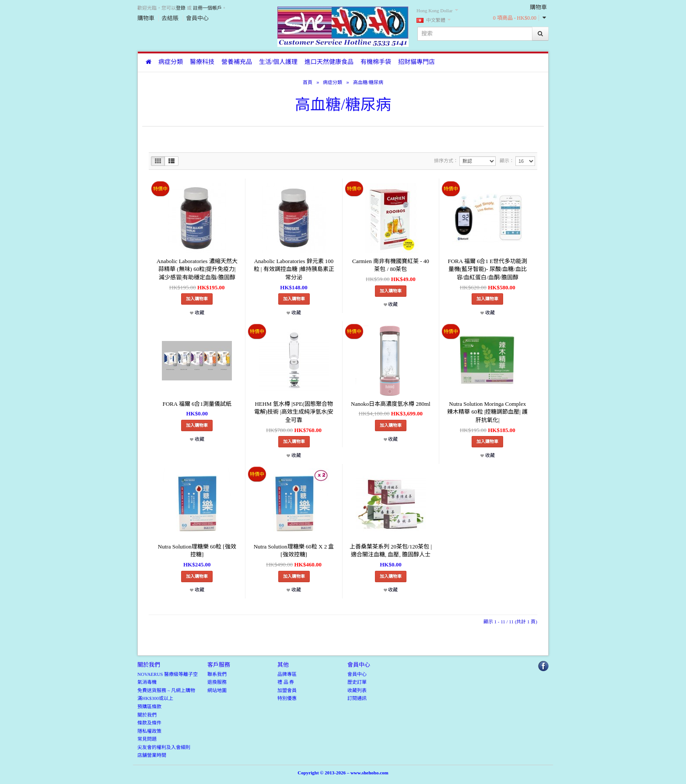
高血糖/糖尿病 (368, 82)
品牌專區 (287, 674)
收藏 (197, 313)
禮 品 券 (286, 682)
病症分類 (171, 62)
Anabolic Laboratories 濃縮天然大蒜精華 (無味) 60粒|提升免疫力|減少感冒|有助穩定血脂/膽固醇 (197, 269)
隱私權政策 (149, 731)
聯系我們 (217, 674)
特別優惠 (287, 698)
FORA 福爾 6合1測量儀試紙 (197, 404)
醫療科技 (202, 62)
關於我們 (147, 715)
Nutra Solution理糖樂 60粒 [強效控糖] (197, 551)
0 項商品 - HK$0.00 (515, 18)
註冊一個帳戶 (207, 8)
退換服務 (217, 682)
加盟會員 (287, 690)
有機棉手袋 (376, 62)
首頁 (308, 82)
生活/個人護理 (278, 62)
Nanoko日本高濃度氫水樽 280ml (391, 404)
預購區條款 (149, 707)
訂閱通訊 (357, 698)
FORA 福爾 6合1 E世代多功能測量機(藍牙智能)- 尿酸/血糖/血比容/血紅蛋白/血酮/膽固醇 (487, 269)
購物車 (146, 18)
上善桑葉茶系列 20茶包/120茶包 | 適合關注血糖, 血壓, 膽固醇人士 (391, 551)
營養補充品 (237, 62)
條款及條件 (149, 723)
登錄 (181, 8)
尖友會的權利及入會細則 (164, 747)
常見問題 (147, 739)
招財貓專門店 (416, 62)
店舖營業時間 (152, 755)
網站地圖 (217, 690)
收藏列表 (357, 690)
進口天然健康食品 (329, 62)
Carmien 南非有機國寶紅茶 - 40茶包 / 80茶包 (391, 265)
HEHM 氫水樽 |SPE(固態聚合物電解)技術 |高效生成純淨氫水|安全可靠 (294, 412)
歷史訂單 (357, 682)
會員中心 (197, 18)
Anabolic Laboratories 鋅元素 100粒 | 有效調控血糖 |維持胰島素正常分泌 (294, 269)
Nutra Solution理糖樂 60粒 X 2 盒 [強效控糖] (294, 551)
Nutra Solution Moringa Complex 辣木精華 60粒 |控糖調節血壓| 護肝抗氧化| (487, 412)
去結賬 (170, 18)
